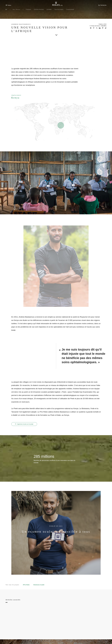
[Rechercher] (102, 5)
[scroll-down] (56, 34)
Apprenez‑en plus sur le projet (25, 424)
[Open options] (56, 266)
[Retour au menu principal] (6, 9)
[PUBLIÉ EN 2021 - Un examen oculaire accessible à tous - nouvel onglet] (56, 539)
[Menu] (8, 5)
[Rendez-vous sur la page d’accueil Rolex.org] (56, 4)
